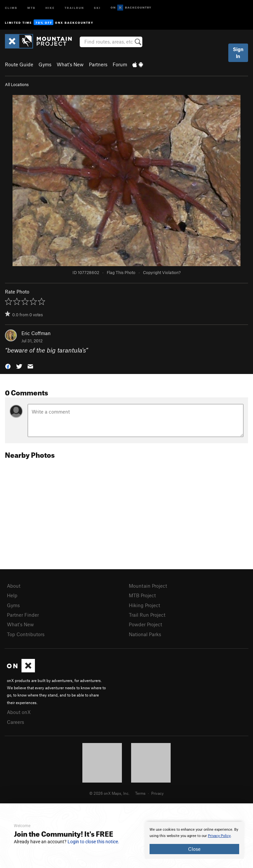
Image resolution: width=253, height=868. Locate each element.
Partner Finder (23, 615)
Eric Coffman (36, 333)
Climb (11, 7)
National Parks (145, 634)
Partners (98, 64)
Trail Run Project (147, 615)
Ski (97, 7)
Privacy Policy (219, 836)
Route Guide (19, 64)
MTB (31, 7)
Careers (15, 722)
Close (194, 849)
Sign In (238, 53)
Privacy (157, 793)
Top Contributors (26, 634)
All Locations (17, 84)
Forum (120, 64)
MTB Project (142, 595)
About (14, 586)
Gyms (45, 64)
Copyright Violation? (162, 272)
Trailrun (74, 7)
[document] (194, 840)
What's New (70, 64)
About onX (19, 712)
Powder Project (145, 624)
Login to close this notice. (93, 842)
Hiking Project (144, 605)
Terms (140, 793)
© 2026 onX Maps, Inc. (109, 793)
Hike (50, 7)
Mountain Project (148, 586)
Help (12, 595)
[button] (8, 366)
